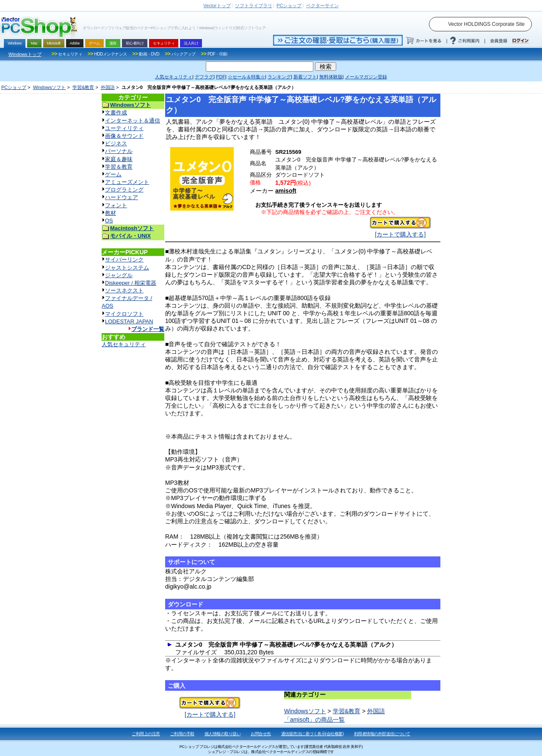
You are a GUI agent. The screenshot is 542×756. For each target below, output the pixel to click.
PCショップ (14, 87)
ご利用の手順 (182, 734)
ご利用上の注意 (146, 734)
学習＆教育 (119, 167)
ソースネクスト (124, 290)
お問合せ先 (261, 734)
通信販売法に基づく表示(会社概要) (312, 734)
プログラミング (124, 190)
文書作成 (116, 113)
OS (109, 221)
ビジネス (116, 143)
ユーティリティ (124, 128)
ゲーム (113, 174)
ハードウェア (122, 197)
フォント (116, 205)
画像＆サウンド (124, 136)
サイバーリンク (124, 260)
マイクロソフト (124, 314)
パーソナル (119, 151)
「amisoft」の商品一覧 (314, 720)
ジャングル (119, 275)
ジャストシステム (127, 268)
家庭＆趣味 (119, 159)
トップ (217, 6)
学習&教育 (83, 87)
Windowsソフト (50, 87)
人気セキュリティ (124, 344)
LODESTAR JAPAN (129, 321)
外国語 (108, 87)
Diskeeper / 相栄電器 (131, 283)
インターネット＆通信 (133, 121)
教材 (111, 213)
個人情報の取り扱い (223, 734)
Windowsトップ (25, 54)
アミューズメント (127, 182)
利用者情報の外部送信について (382, 734)
